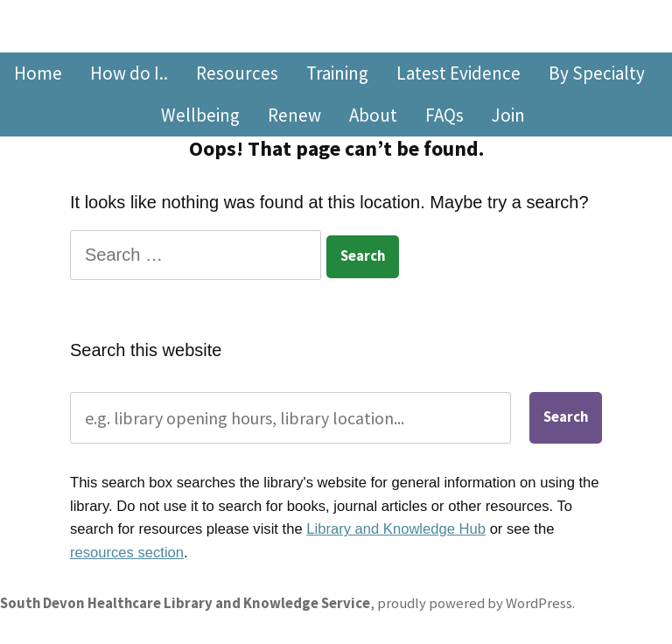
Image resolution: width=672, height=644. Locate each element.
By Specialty (597, 73)
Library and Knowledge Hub (396, 529)
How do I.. (129, 73)
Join (508, 115)
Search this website (146, 350)
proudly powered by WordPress (475, 603)
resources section (127, 553)
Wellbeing (200, 115)
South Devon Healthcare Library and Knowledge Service (185, 603)
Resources (237, 73)
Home (38, 73)
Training (337, 73)
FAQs (444, 115)
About (373, 115)
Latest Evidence (458, 73)
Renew (294, 115)
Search (566, 417)
